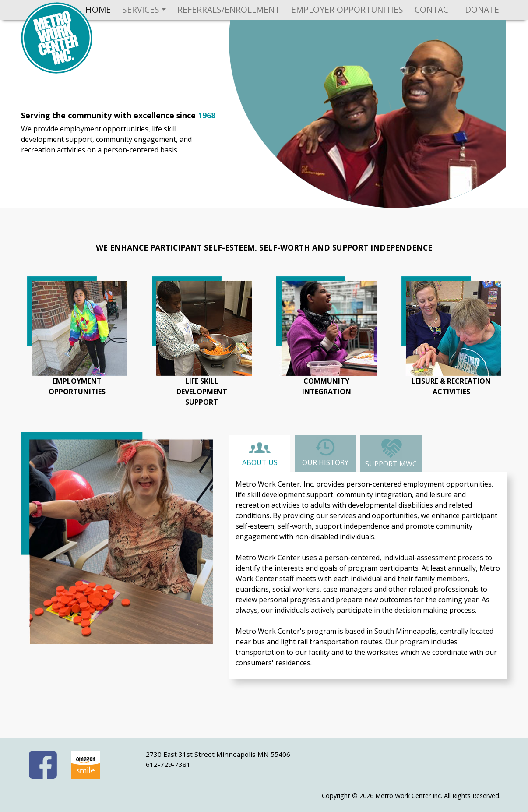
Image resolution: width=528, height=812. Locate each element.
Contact (434, 9)
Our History (325, 452)
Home (98, 9)
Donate (482, 9)
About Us (260, 454)
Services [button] (141, 9)
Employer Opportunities (347, 9)
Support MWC (391, 453)
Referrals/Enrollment (229, 9)
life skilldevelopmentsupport (202, 392)
